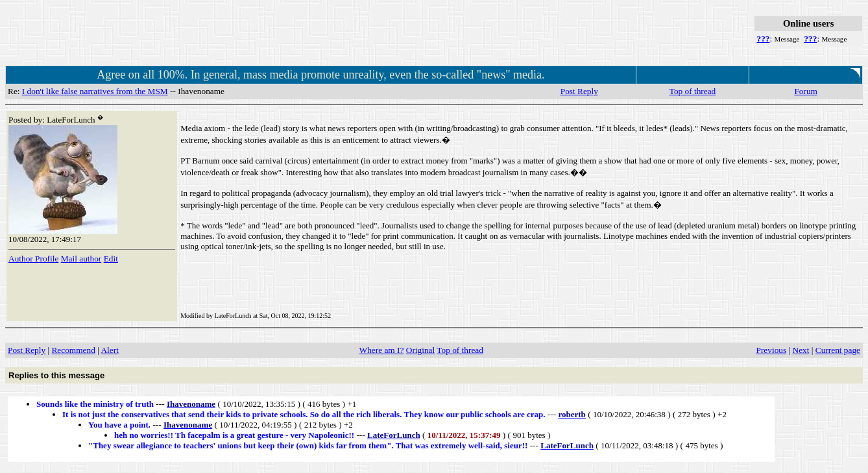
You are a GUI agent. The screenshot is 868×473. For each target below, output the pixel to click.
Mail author (81, 259)
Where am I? (382, 350)
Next (801, 350)
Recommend (73, 350)
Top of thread (693, 91)
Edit (111, 259)
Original (420, 350)
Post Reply (579, 91)
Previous (772, 350)
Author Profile (33, 259)
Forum (806, 91)
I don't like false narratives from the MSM (95, 91)
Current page (838, 350)
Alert (109, 350)
